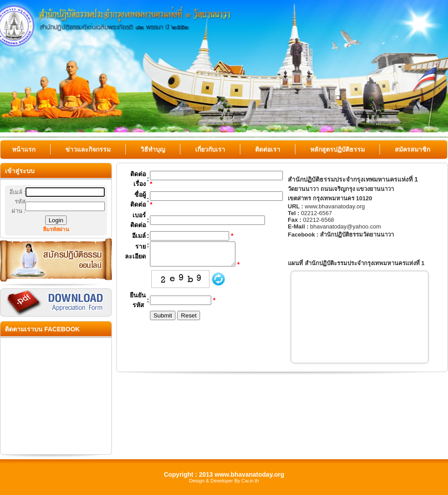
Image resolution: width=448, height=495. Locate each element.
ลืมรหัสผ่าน (56, 229)
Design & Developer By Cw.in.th (224, 481)
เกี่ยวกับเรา (210, 149)
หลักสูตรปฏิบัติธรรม (337, 149)
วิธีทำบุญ (153, 149)
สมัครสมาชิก (412, 149)
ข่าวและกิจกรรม (88, 149)
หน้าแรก (24, 149)
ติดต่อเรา (268, 149)
